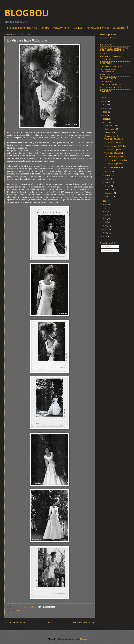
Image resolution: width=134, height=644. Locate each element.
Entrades (106, 247)
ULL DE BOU (106, 91)
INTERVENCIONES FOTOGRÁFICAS (22, 28)
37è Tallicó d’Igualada (114, 157)
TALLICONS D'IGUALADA (111, 88)
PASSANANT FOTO (61, 28)
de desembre (110, 125)
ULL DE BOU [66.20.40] (114, 139)
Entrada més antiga (84, 622)
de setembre (110, 136)
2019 (105, 201)
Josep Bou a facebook (109, 38)
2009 (105, 236)
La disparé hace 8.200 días (116, 160)
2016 (105, 212)
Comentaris (107, 251)
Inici (50, 622)
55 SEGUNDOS (106, 45)
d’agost (108, 172)
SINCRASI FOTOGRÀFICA (111, 84)
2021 (105, 119)
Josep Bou (23, 607)
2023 (105, 112)
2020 (105, 123)
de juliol (108, 175)
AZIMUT (104, 53)
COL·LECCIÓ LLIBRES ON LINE (113, 57)
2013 (105, 222)
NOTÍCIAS (45, 28)
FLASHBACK (78, 28)
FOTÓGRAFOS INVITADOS (98, 28)
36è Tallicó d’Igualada (114, 164)
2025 (105, 105)
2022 (105, 115)
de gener (109, 197)
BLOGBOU (27, 13)
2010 (105, 233)
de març (108, 189)
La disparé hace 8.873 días (115, 146)
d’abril (108, 186)
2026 (105, 101)
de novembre (110, 129)
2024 (105, 108)
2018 (105, 205)
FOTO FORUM (106, 63)
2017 (105, 208)
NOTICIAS (105, 75)
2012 (105, 226)
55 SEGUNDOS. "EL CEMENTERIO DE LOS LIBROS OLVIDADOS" (114, 49)
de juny (108, 179)
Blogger (83, 639)
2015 (105, 215)
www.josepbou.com (108, 35)
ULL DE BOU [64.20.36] (114, 167)
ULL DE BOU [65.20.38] (114, 153)
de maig (108, 182)
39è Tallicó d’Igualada (114, 142)
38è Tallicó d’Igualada (114, 150)
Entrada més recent (16, 622)
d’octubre (109, 133)
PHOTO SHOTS (22, 610)
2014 (105, 219)
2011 (105, 229)
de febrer (109, 193)
